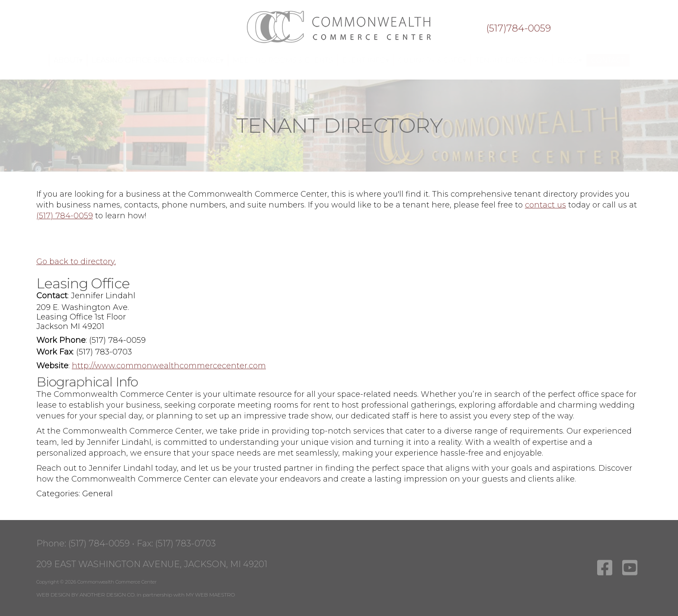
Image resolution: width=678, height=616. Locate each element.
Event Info (364, 60)
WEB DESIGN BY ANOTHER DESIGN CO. (86, 595)
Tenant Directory (512, 60)
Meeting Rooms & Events (283, 60)
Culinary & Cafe (430, 60)
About (66, 60)
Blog (568, 60)
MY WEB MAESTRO (210, 595)
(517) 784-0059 (65, 216)
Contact (608, 60)
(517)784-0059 (518, 29)
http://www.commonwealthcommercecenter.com (169, 366)
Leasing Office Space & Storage (156, 60)
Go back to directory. (76, 262)
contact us (545, 205)
